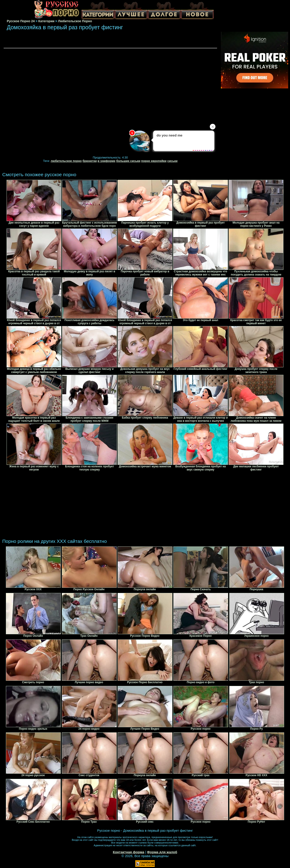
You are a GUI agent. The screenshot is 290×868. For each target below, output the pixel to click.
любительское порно (66, 161)
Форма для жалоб (162, 852)
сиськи (172, 161)
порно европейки (154, 161)
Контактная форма (129, 852)
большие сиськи (128, 161)
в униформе (106, 161)
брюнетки (90, 161)
